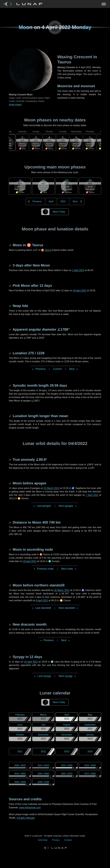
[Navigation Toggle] (55, 4)
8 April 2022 (42, 600)
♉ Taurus (46, 250)
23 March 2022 (52, 488)
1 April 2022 (78, 270)
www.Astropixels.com (30, 808)
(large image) (15, 104)
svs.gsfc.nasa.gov (26, 818)
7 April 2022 (92, 495)
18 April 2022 (30, 561)
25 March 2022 (62, 590)
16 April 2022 (80, 290)
